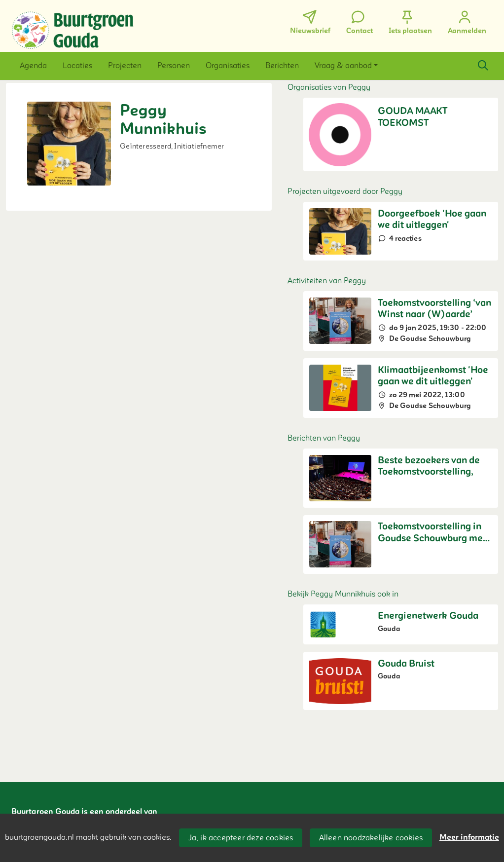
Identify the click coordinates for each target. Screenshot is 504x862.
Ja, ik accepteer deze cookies (241, 838)
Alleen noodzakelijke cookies (371, 838)
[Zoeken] (483, 66)
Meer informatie (469, 837)
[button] (33, 66)
